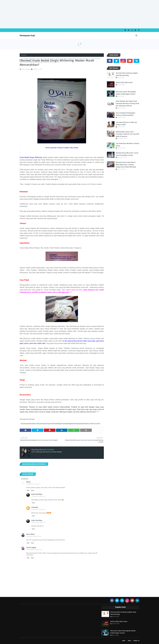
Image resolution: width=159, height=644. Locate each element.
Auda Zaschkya (26, 69)
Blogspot (45, 641)
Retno (28, 482)
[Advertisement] (61, 14)
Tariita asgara (31, 547)
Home (124, 641)
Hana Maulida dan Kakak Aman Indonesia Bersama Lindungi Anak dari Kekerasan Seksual (127, 103)
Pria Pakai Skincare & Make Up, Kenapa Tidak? (126, 124)
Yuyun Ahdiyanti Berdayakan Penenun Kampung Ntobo (125, 114)
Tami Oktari (31, 534)
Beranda (24, 55)
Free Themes (32, 641)
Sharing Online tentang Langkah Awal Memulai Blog (127, 74)
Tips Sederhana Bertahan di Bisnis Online (127, 145)
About (129, 641)
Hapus (32, 491)
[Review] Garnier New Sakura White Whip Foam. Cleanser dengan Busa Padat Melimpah (126, 165)
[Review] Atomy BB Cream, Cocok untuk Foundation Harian (127, 154)
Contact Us (136, 641)
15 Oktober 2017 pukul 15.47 (38, 496)
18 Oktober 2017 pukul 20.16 (38, 523)
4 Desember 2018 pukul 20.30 (34, 536)
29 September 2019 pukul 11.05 (34, 550)
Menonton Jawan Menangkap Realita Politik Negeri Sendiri (126, 93)
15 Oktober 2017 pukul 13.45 (33, 484)
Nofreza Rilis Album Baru (124, 82)
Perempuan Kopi (27, 36)
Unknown (35, 507)
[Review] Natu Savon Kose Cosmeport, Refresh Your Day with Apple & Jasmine (127, 134)
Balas (28, 491)
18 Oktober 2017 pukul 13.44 (38, 509)
